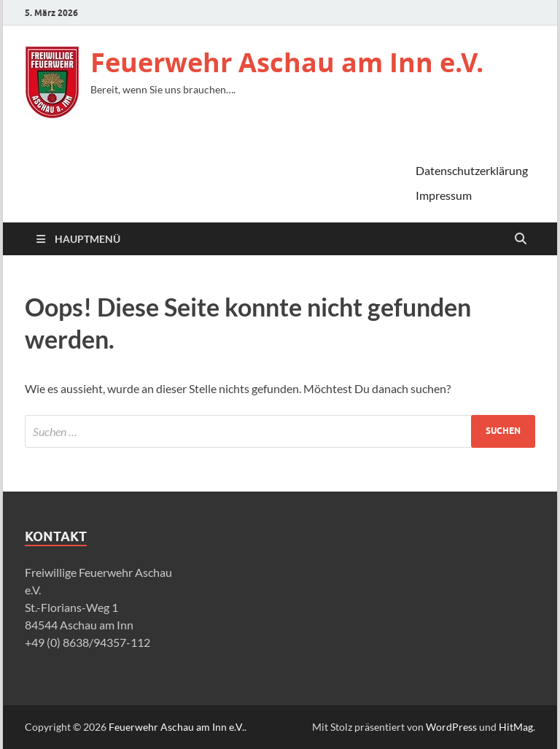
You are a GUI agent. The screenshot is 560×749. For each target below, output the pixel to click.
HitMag (516, 727)
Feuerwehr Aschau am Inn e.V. (287, 62)
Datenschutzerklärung (472, 170)
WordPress (451, 727)
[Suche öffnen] (521, 239)
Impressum (444, 195)
